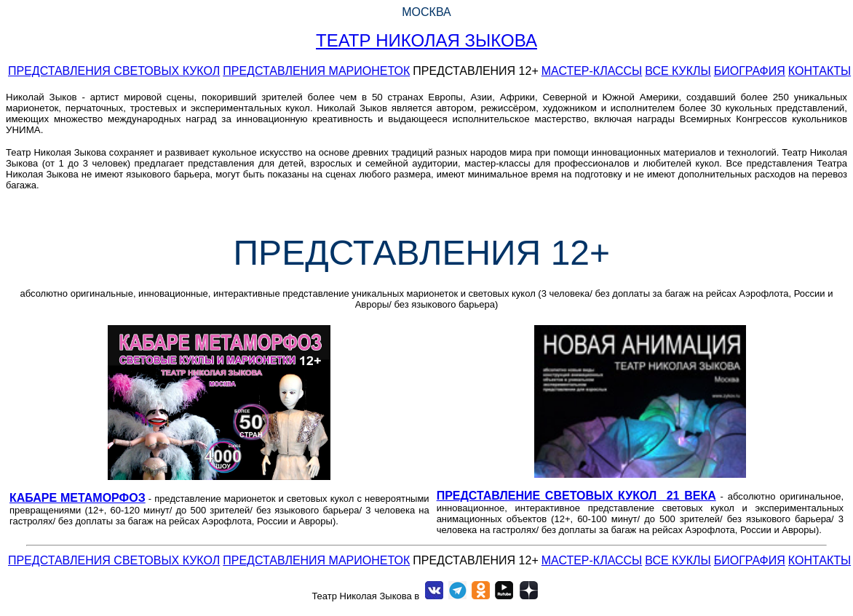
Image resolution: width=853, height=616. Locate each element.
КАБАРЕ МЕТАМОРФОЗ (78, 498)
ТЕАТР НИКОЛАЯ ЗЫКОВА (426, 40)
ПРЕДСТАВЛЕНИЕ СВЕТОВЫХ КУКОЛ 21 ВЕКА (576, 496)
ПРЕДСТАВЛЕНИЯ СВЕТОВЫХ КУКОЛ (114, 71)
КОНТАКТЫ (820, 71)
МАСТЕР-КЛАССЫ (592, 71)
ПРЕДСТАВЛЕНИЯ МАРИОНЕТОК (316, 71)
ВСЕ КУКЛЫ (678, 71)
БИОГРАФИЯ (750, 71)
